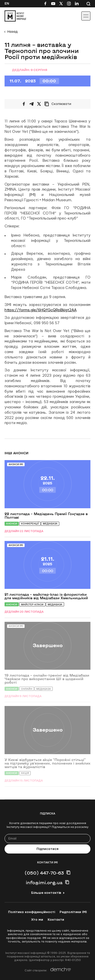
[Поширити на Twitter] (39, 104)
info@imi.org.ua (44, 882)
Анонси (12, 524)
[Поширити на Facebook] (24, 104)
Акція (25, 773)
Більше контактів (46, 893)
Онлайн (27, 689)
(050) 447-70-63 (44, 873)
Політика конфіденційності (32, 912)
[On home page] (15, 16)
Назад (12, 32)
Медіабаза (50, 524)
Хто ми (37, 920)
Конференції (30, 524)
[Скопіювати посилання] (59, 104)
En (7, 4)
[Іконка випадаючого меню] (86, 16)
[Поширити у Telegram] (31, 104)
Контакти (56, 920)
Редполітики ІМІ (73, 912)
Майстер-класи (32, 604)
